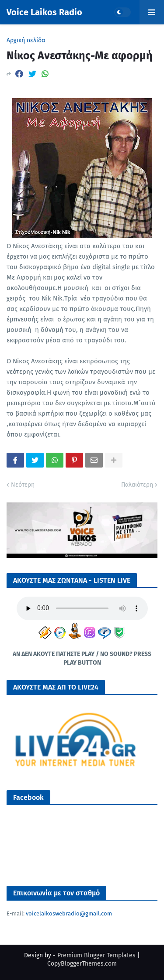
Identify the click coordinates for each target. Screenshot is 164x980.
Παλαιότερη (137, 485)
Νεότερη (23, 485)
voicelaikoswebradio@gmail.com (69, 913)
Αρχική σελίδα (26, 41)
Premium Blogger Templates (96, 955)
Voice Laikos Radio (44, 12)
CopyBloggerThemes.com (82, 964)
